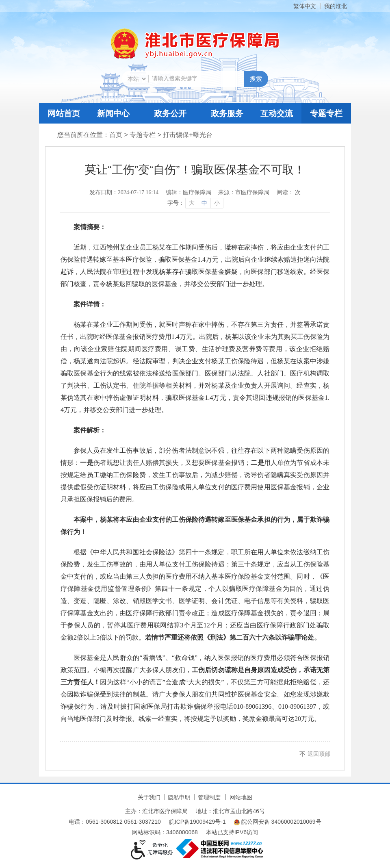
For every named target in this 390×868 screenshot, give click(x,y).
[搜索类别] (136, 79)
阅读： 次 (289, 192)
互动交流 (277, 113)
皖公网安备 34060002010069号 (278, 822)
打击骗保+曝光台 (187, 135)
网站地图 (241, 797)
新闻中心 (113, 113)
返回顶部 (319, 754)
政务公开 (170, 113)
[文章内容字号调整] (195, 203)
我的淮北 (336, 6)
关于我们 (149, 797)
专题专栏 (326, 113)
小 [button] (217, 203)
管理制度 (209, 797)
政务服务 (227, 113)
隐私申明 (179, 797)
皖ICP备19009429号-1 (197, 822)
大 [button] (192, 203)
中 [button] (204, 203)
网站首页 (64, 113)
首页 (116, 135)
